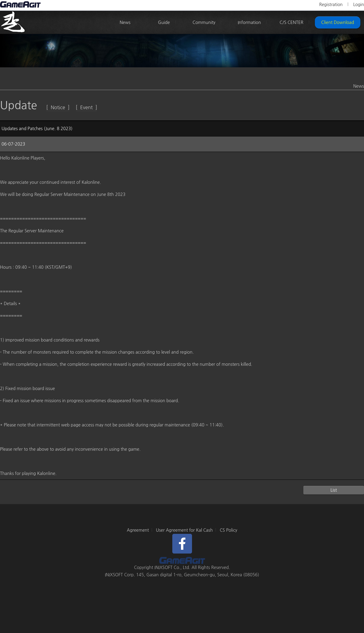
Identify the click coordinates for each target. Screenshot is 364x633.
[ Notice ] (58, 107)
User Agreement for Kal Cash (184, 530)
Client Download (338, 22)
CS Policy (228, 530)
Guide (164, 22)
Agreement (138, 530)
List (334, 490)
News (125, 22)
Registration (331, 5)
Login (359, 5)
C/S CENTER (292, 22)
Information (249, 22)
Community (204, 22)
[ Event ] (87, 107)
